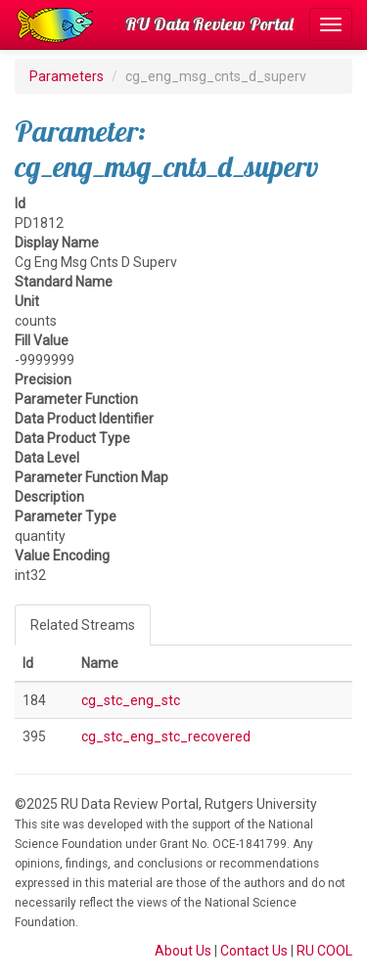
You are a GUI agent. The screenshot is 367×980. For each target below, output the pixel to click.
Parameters (67, 76)
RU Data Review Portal (209, 24)
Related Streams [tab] (83, 625)
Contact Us (254, 951)
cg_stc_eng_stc (131, 700)
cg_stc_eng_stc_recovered (166, 736)
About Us (183, 951)
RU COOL (324, 951)
